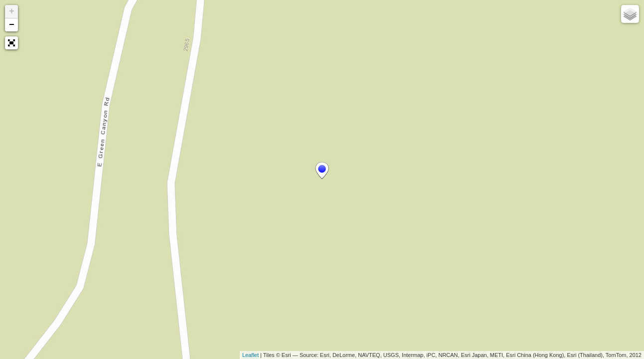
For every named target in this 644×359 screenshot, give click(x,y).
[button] (11, 43)
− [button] (12, 25)
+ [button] (12, 11)
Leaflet (250, 355)
